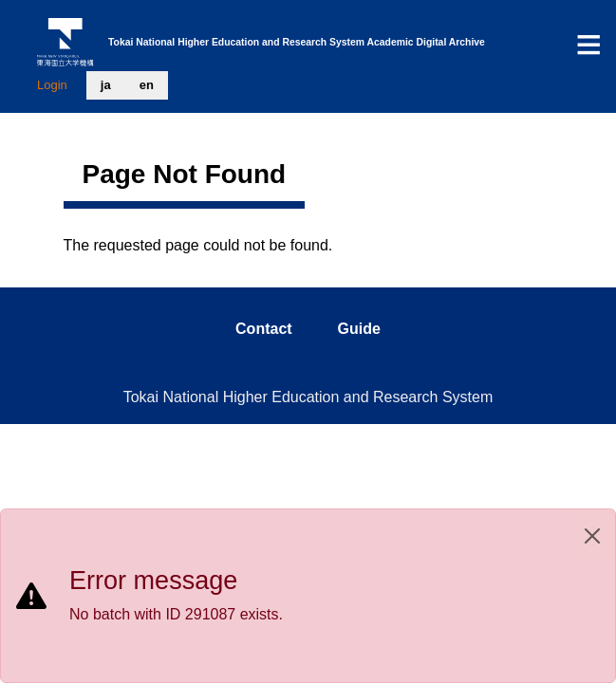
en (147, 85)
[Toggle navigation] (588, 45)
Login (52, 85)
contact (264, 329)
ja (106, 85)
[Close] (592, 536)
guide (359, 329)
